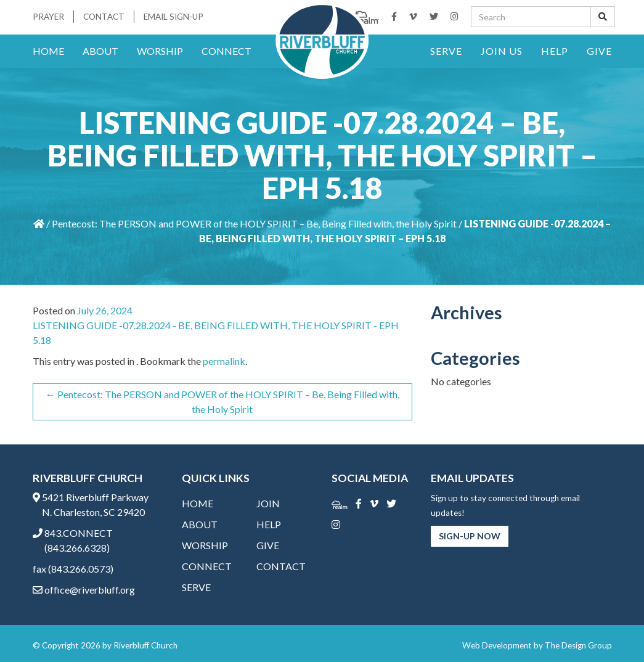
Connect (226, 51)
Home (48, 51)
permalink (224, 361)
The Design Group (578, 645)
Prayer (48, 17)
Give (599, 51)
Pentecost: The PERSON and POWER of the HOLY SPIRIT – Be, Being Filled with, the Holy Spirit (254, 223)
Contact (104, 17)
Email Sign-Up (173, 17)
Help (555, 51)
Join (268, 503)
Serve (446, 51)
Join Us (502, 51)
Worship (160, 51)
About (100, 51)
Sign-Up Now (470, 536)
